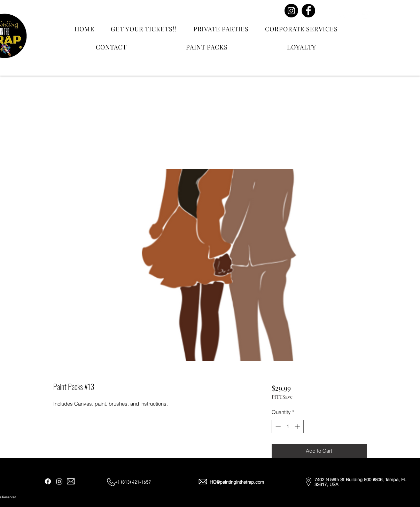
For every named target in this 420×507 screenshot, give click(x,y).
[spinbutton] (287, 427)
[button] (398, 18)
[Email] (365, 15)
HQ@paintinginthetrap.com (237, 482)
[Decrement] (277, 427)
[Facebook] (308, 11)
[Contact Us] (353, 24)
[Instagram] (291, 11)
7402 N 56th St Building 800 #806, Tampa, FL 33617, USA (360, 482)
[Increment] (298, 427)
